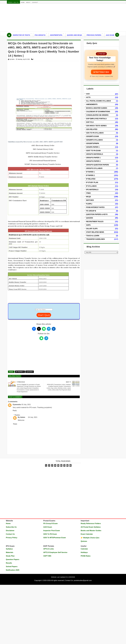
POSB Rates (86, 556)
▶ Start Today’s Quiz (101, 72)
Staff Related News (95, 232)
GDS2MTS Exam (92, 136)
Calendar (84, 549)
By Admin (21, 417)
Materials (10, 552)
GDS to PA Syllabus (95, 133)
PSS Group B (40, 35)
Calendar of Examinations (98, 112)
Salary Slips (92, 229)
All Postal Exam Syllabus (91, 527)
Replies (17, 415)
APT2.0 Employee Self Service (55, 552)
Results (9, 563)
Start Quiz (44, 315)
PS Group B (91, 211)
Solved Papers (12, 567)
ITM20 (88, 193)
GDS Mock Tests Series (96, 126)
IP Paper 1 (20, 372)
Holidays (84, 552)
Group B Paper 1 (93, 158)
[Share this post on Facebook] (34, 329)
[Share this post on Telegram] (49, 329)
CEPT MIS (47, 556)
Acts (88, 97)
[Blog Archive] (101, 252)
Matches (90, 200)
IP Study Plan (92, 182)
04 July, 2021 (33, 417)
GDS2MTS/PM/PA (93, 143)
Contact (35, 2)
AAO (88, 94)
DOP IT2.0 (90, 122)
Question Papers (13, 559)
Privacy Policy (12, 538)
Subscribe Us (11, 527)
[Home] (9, 35)
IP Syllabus (91, 186)
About (28, 2)
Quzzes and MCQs (74, 35)
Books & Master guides (97, 108)
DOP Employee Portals (96, 119)
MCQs (88, 197)
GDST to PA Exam (93, 151)
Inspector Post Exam (52, 531)
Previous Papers (94, 35)
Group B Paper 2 (93, 161)
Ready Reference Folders (91, 524)
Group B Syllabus (94, 168)
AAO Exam (110, 35)
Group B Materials (95, 154)
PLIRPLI (89, 204)
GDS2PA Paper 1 (93, 147)
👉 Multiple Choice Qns (90, 538)
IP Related (91, 179)
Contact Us (10, 534)
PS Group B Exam (50, 524)
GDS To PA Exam (50, 534)
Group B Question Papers (98, 165)
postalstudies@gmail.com (83, 580)
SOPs (88, 225)
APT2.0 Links (49, 549)
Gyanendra (17, 405)
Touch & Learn (93, 236)
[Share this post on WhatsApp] (44, 329)
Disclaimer (10, 531)
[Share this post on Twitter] (39, 329)
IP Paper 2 (90, 175)
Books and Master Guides (91, 531)
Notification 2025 (13, 570)
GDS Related (92, 129)
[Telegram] (46, 338)
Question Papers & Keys (97, 214)
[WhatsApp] (41, 338)
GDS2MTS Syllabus (94, 140)
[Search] (117, 35)
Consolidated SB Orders (97, 115)
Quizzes (30, 372)
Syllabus (9, 549)
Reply (15, 410)
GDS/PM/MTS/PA (56, 35)
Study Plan (10, 556)
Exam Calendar (87, 534)
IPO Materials (92, 190)
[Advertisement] (59, 18)
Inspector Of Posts (21, 35)
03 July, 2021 (26, 405)
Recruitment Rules (95, 222)
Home (23, 2)
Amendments (92, 104)
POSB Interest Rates (95, 207)
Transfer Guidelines (95, 239)
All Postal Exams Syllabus (98, 101)
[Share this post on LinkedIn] (54, 329)
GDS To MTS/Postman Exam (55, 538)
